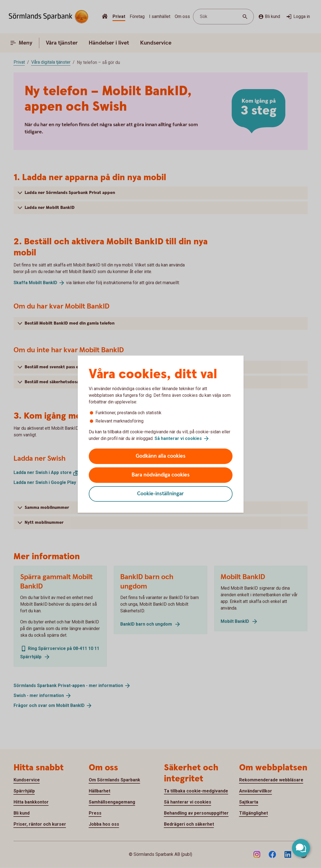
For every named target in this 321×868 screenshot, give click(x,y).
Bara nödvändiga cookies (161, 475)
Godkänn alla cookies (161, 456)
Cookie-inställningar (160, 494)
